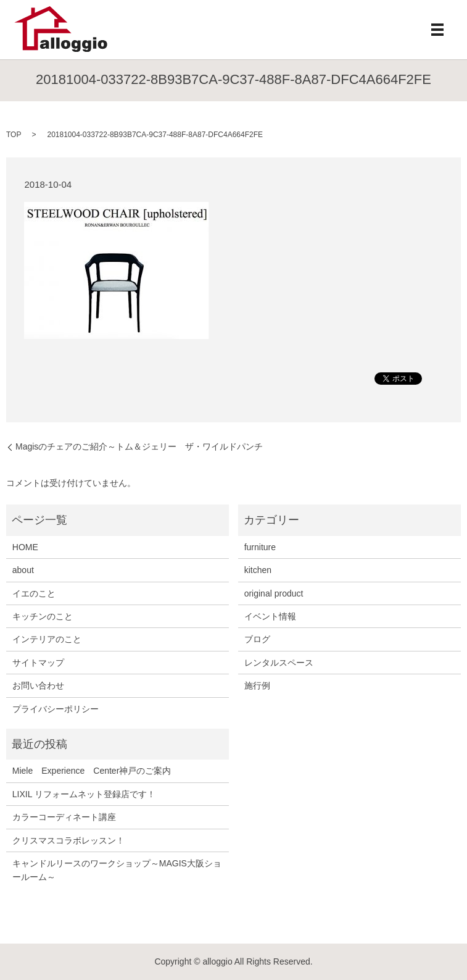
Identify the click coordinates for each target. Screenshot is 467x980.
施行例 (257, 685)
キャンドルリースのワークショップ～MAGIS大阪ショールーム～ (117, 870)
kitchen (258, 570)
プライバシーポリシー (56, 709)
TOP (14, 135)
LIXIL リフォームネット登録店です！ (84, 794)
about (23, 570)
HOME (25, 547)
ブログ (257, 639)
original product (274, 593)
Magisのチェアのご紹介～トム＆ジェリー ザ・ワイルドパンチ (139, 446)
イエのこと (34, 593)
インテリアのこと (47, 639)
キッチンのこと (43, 616)
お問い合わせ (38, 685)
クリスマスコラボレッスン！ (68, 840)
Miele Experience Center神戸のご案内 (92, 771)
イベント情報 (270, 616)
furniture (260, 547)
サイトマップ (38, 663)
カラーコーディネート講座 (64, 817)
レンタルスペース (279, 663)
